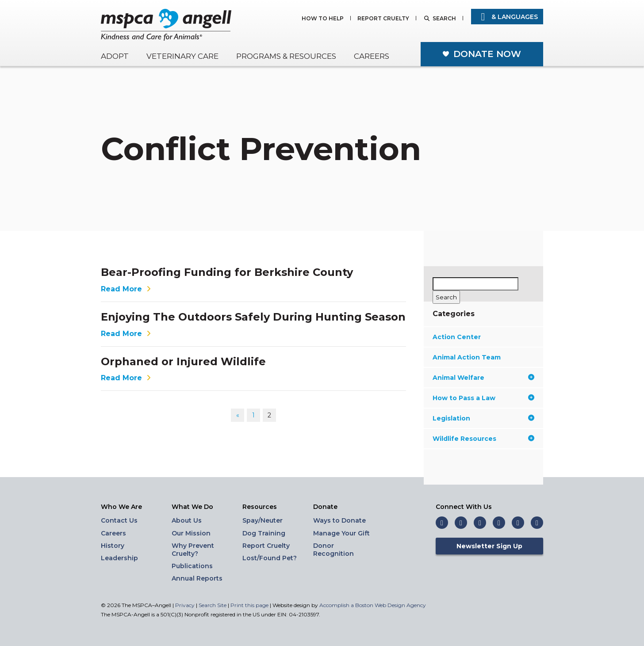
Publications (192, 566)
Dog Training (264, 533)
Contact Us (119, 520)
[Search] (446, 297)
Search (444, 19)
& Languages (507, 17)
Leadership (119, 558)
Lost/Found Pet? (270, 558)
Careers (372, 56)
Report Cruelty (383, 19)
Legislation (483, 418)
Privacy (185, 605)
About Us (187, 520)
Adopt (115, 56)
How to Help (323, 19)
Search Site (213, 605)
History (113, 546)
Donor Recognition (333, 550)
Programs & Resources (286, 56)
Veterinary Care (182, 56)
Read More (127, 289)
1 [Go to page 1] (253, 415)
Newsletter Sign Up (489, 546)
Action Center (457, 337)
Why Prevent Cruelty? (193, 550)
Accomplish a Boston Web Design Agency (373, 605)
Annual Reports (197, 578)
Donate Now (487, 54)
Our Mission (191, 533)
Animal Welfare (483, 378)
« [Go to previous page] (238, 415)
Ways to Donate (339, 520)
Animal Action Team (467, 357)
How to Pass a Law (483, 398)
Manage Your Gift (341, 533)
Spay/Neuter (263, 520)
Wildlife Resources (483, 439)
